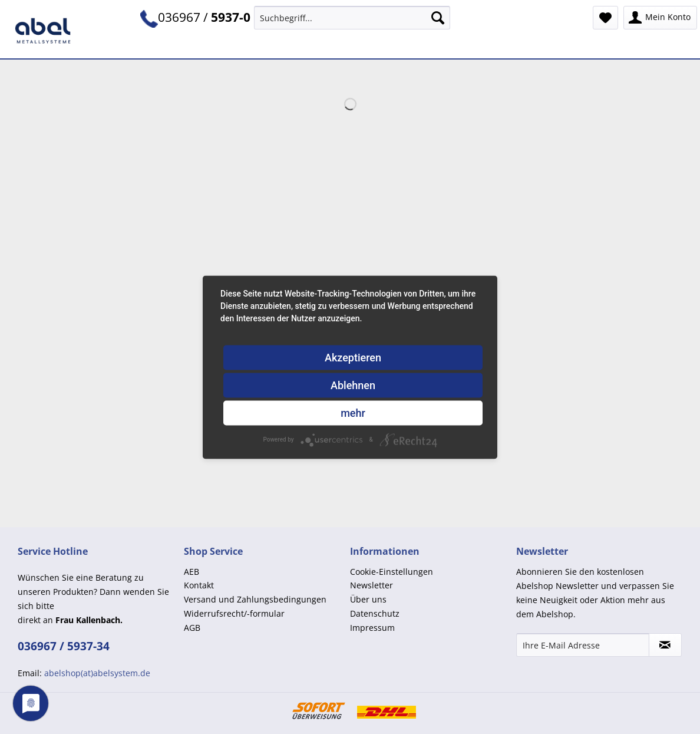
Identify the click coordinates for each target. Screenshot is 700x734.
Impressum (372, 628)
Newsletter (372, 585)
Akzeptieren (353, 357)
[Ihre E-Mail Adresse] (583, 645)
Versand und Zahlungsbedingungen (255, 599)
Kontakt (199, 585)
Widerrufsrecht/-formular (234, 613)
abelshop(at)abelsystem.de (97, 673)
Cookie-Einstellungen (392, 572)
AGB (192, 628)
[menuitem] (352, 23)
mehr (353, 412)
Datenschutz (375, 613)
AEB (191, 572)
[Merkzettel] (605, 18)
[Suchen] (438, 18)
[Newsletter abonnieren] (665, 645)
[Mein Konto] (660, 18)
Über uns (368, 599)
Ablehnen (353, 385)
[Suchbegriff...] (352, 18)
